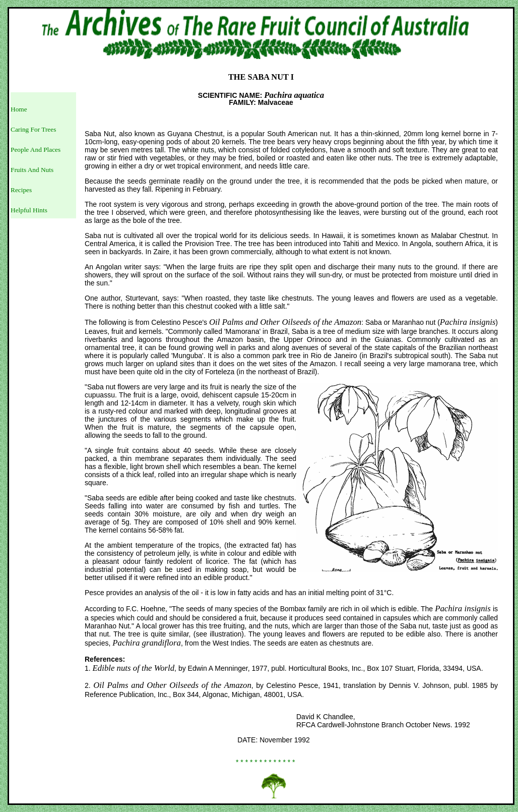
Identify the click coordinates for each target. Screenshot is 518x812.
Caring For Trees (33, 129)
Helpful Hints (29, 210)
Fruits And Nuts (32, 170)
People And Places (36, 150)
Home (19, 109)
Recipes (21, 190)
